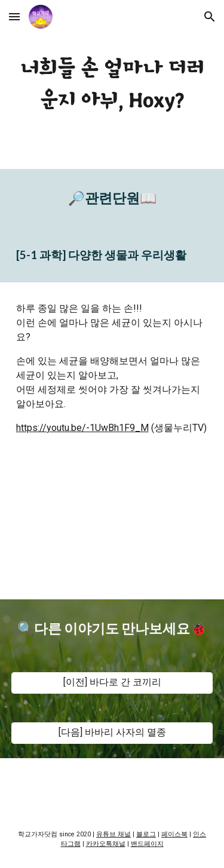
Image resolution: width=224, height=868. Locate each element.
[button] (14, 16)
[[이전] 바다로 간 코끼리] (112, 683)
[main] (112, 84)
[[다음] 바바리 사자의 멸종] (112, 733)
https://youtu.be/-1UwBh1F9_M (82, 428)
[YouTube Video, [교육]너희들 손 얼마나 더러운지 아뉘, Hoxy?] (112, 527)
